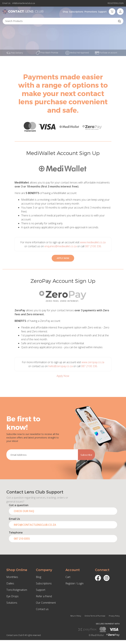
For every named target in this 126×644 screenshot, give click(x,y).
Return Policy (76, 616)
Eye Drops (12, 596)
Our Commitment (46, 603)
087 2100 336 (93, 246)
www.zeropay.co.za (93, 362)
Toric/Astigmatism (17, 590)
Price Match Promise (47, 53)
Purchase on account (106, 53)
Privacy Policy (114, 616)
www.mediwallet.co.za (93, 242)
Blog (39, 577)
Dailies (10, 583)
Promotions (91, 12)
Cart (68, 577)
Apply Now (63, 376)
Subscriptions (76, 12)
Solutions (12, 603)
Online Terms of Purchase (95, 616)
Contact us (42, 609)
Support (102, 12)
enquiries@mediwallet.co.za (61, 246)
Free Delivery (15, 53)
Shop (65, 12)
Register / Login (74, 583)
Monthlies (12, 577)
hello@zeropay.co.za (61, 366)
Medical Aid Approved (77, 53)
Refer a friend (44, 596)
